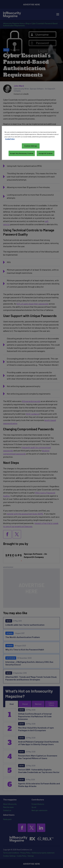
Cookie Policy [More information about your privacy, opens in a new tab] (10, 139)
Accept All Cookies (46, 153)
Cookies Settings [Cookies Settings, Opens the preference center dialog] (31, 146)
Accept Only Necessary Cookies (22, 153)
